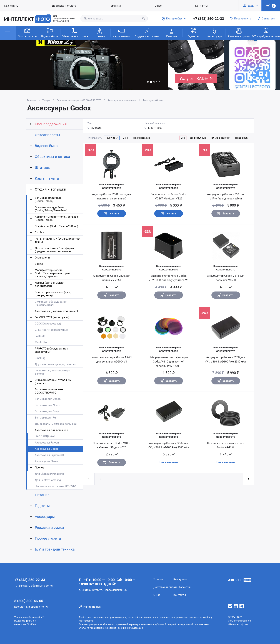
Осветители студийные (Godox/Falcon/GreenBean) (51, 209)
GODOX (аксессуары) (48, 324)
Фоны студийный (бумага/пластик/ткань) (57, 240)
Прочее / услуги (48, 538)
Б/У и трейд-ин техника (55, 549)
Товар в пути (242, 138)
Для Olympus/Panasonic (50, 474)
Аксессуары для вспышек (51, 430)
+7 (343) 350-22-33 (209, 19)
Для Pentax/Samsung (48, 480)
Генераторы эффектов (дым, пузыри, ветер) (53, 294)
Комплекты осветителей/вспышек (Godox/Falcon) (57, 218)
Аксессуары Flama (46, 461)
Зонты (39, 264)
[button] (148, 82)
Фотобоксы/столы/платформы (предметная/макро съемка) (55, 250)
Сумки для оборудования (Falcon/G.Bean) (51, 303)
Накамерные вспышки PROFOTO (55, 486)
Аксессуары (215, 33)
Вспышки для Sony (47, 411)
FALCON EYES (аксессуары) (52, 317)
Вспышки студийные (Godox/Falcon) (48, 199)
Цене (126, 138)
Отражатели (42, 258)
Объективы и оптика (75, 33)
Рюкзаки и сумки (239, 33)
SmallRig (40, 358)
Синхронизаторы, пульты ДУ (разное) (53, 382)
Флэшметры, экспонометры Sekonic (53, 372)
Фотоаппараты (27, 33)
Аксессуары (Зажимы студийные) (56, 311)
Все (183, 138)
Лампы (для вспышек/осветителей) (49, 284)
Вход (251, 6)
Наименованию (142, 138)
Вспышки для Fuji (46, 418)
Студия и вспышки (147, 33)
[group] (84, 65)
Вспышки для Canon (48, 399)
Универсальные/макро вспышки (56, 424)
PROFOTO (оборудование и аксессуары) (52, 350)
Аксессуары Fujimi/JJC (49, 455)
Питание (172, 33)
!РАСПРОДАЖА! (45, 436)
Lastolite (40, 336)
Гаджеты (193, 33)
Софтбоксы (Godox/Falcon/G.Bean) (56, 226)
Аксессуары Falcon (47, 443)
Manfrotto (41, 342)
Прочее (39, 468)
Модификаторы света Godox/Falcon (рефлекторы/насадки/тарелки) (52, 273)
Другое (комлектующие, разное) (55, 364)
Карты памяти (122, 33)
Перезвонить (242, 19)
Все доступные (198, 138)
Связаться (268, 19)
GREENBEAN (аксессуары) (51, 330)
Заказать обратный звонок (36, 586)
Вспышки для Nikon (47, 405)
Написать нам (92, 607)
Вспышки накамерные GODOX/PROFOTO (49, 391)
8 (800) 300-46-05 (29, 601)
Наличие (110, 138)
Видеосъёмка (50, 33)
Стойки (39, 232)
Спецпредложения (51, 124)
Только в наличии (220, 138)
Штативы (100, 33)
